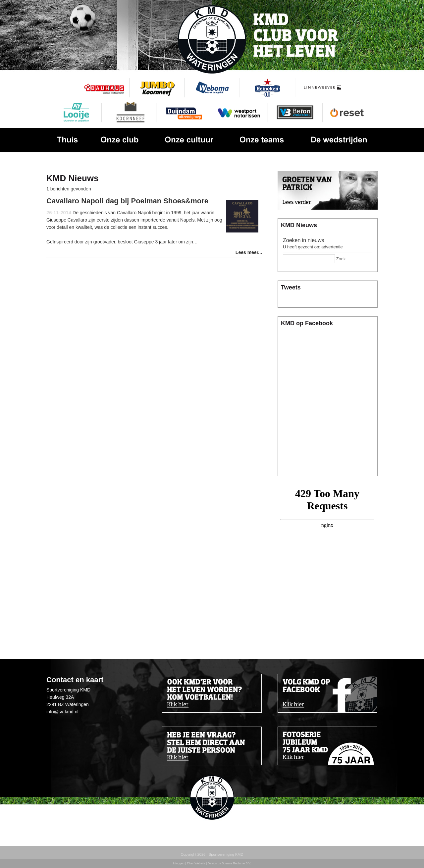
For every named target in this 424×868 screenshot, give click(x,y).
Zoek (341, 259)
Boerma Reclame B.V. (236, 863)
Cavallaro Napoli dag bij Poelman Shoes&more (127, 201)
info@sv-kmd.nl (62, 712)
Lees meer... (249, 252)
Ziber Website (196, 863)
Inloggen (179, 863)
